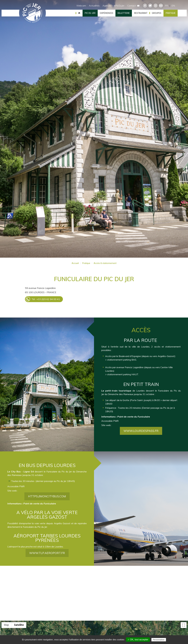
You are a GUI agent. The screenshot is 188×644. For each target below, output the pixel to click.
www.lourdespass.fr (141, 440)
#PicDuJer (119, 6)
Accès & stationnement (105, 263)
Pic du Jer (32, 13)
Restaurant (141, 13)
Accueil (79, 13)
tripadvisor (161, 6)
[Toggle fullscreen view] (184, 625)
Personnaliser (159, 640)
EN (173, 6)
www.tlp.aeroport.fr (47, 562)
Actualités (94, 6)
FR (166, 6)
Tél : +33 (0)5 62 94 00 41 (46, 299)
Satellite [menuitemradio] (19, 625)
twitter (150, 6)
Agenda (107, 6)
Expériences (107, 13)
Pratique (171, 13)
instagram (156, 6)
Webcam (81, 6)
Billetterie (124, 13)
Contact (133, 6)
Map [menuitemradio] (6, 625)
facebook (145, 6)
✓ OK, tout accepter (138, 640)
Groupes (157, 13)
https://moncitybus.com (47, 506)
